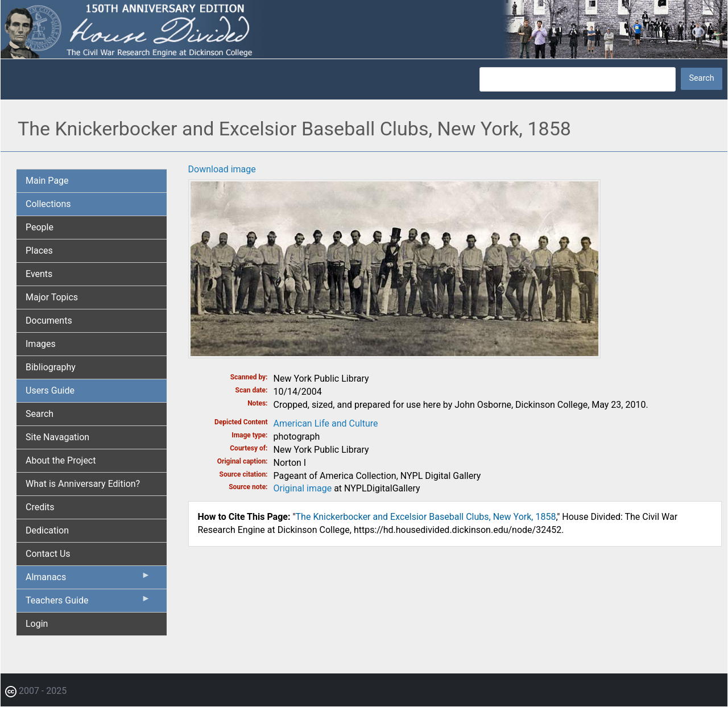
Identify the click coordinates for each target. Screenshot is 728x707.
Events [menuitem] (39, 274)
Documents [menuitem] (49, 321)
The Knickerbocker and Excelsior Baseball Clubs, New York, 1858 (426, 517)
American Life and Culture (326, 423)
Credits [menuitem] (40, 507)
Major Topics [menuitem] (52, 297)
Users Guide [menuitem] (50, 390)
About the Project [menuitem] (61, 460)
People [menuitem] (40, 227)
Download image (222, 169)
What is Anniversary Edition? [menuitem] (83, 484)
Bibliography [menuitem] (51, 367)
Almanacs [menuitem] (88, 580)
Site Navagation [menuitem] (57, 437)
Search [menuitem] (40, 414)
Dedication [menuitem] (47, 530)
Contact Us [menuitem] (48, 554)
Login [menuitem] (37, 624)
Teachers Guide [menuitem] (88, 603)
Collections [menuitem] (48, 204)
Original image (303, 488)
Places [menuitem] (39, 251)
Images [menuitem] (41, 344)
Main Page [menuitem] (47, 181)
